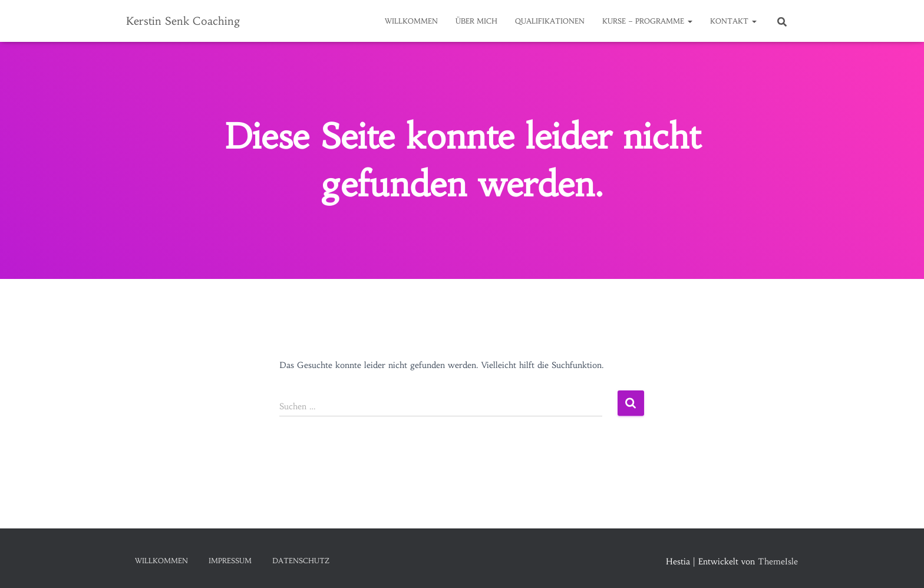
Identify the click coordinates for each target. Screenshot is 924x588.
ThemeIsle (778, 561)
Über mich (476, 21)
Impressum (230, 561)
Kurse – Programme (647, 21)
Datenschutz (301, 561)
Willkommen (411, 21)
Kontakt (733, 21)
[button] (689, 21)
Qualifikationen (550, 21)
